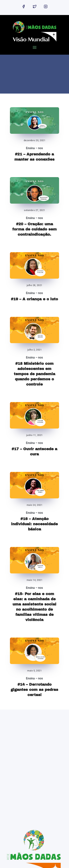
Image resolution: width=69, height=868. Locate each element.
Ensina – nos (34, 148)
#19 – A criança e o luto (34, 299)
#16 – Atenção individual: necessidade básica (34, 524)
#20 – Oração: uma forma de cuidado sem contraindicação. (34, 229)
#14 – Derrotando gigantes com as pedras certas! (34, 690)
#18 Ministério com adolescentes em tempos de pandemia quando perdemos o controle (34, 374)
